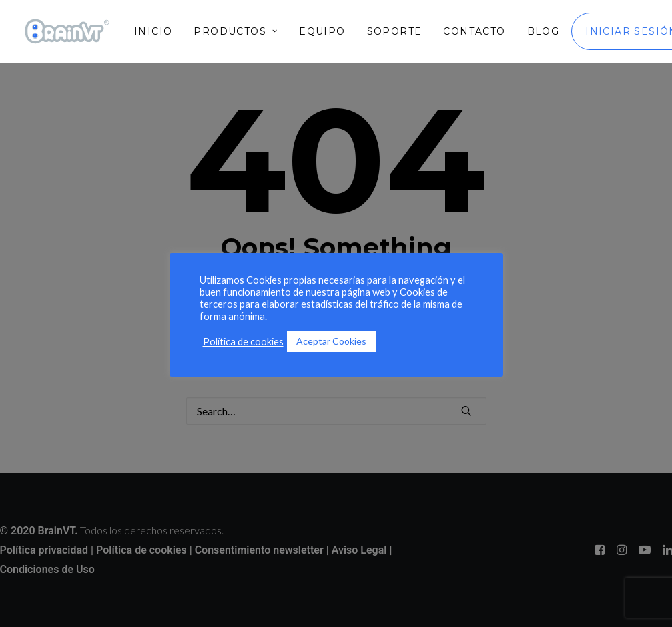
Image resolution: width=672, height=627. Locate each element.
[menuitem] (158, 31)
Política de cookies (243, 342)
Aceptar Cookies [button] (331, 341)
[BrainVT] (67, 31)
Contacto (474, 31)
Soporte (395, 31)
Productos (236, 31)
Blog (544, 31)
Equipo (322, 31)
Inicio (153, 31)
